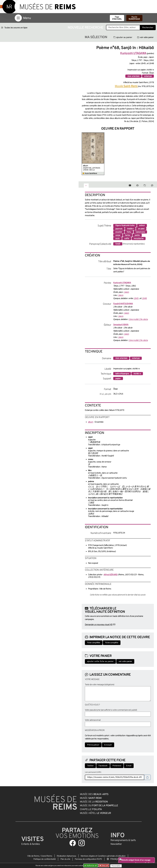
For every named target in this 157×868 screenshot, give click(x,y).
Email (129, 766)
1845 (136, 299)
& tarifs (123, 840)
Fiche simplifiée (94, 643)
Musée (134, 18)
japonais (119, 229)
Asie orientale (133, 76)
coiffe (127, 239)
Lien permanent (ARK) (93, 772)
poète (137, 235)
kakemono (140, 232)
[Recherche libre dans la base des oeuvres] (123, 28)
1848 (144, 299)
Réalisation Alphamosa (66, 856)
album (86, 166)
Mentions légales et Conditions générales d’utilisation (103, 856)
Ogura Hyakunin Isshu (125, 226)
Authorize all (91, 866)
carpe (118, 235)
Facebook (103, 766)
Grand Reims (47, 856)
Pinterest (117, 766)
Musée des (94, 794)
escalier (119, 232)
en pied (141, 229)
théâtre (130, 229)
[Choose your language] (115, 859)
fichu (129, 232)
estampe (148, 76)
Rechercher (148, 28)
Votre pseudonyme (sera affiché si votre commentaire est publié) (111, 710)
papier (118, 379)
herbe (128, 235)
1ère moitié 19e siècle (138, 319)
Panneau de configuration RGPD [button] (88, 859)
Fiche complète (112, 643)
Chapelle (91, 809)
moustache (139, 239)
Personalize (117, 866)
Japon (126, 292)
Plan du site (65, 859)
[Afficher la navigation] (18, 18)
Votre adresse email (93, 720)
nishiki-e (137, 374)
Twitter (90, 766)
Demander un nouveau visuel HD (99, 625)
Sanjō (118, 244)
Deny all (105, 866)
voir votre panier (145, 37)
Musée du (99, 806)
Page (117, 18)
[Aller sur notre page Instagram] (82, 843)
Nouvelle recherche (86, 28)
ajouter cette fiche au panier (100, 661)
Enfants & (31, 844)
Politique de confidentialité (45, 859)
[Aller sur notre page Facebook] (73, 843)
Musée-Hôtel (95, 813)
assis (118, 239)
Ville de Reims (33, 856)
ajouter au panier (123, 37)
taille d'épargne (122, 374)
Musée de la (94, 802)
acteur (142, 226)
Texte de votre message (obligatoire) (100, 685)
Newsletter (116, 844)
